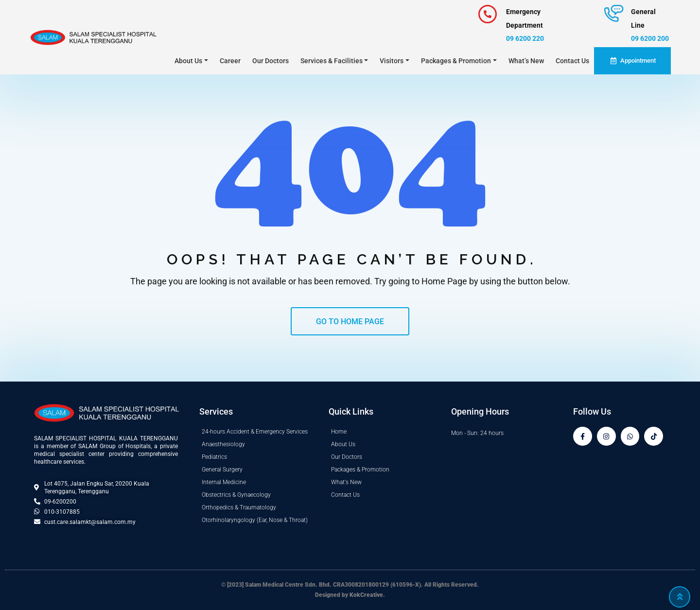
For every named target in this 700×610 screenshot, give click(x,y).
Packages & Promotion (456, 61)
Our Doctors (271, 61)
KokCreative (367, 595)
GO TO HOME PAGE (350, 322)
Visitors (392, 61)
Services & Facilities (332, 61)
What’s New (526, 61)
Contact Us (572, 61)
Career (230, 61)
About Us (188, 61)
